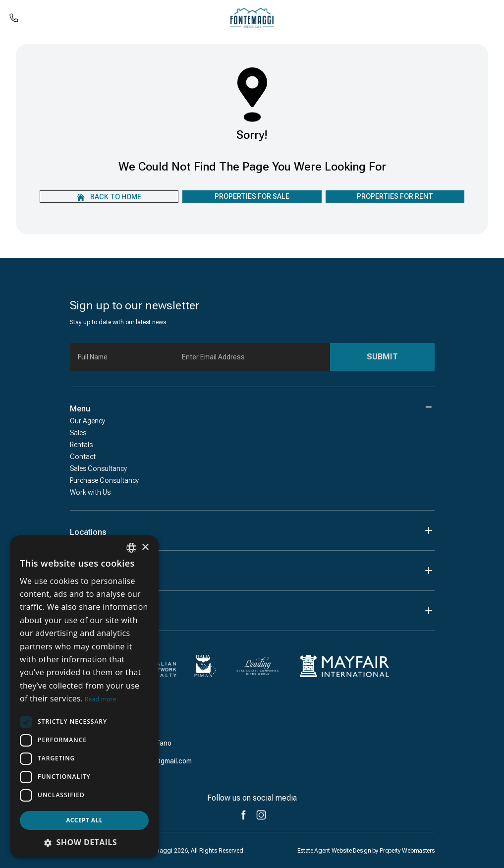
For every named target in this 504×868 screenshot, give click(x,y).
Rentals (81, 445)
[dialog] (84, 697)
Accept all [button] (84, 820)
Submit (382, 357)
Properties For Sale (252, 196)
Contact (83, 457)
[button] (84, 842)
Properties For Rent (395, 196)
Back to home (109, 197)
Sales (78, 433)
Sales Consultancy (98, 468)
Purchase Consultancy (104, 480)
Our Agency (87, 421)
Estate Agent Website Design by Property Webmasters (366, 851)
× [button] (145, 548)
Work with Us (90, 492)
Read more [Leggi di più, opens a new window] (101, 699)
